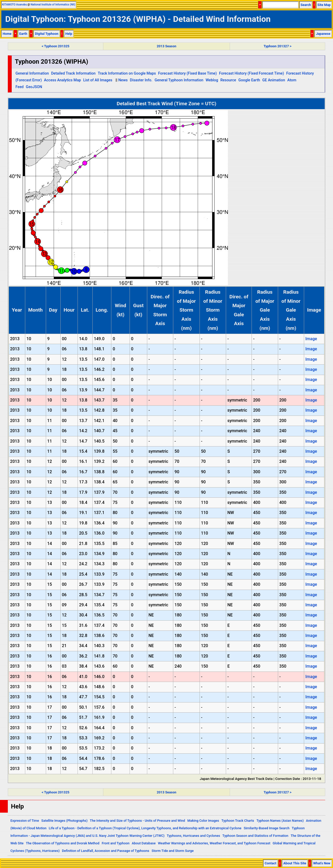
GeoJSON (34, 87)
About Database (144, 843)
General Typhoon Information (179, 80)
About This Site (295, 863)
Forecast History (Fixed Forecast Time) (252, 73)
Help (69, 34)
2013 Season (166, 46)
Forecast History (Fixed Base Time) (188, 73)
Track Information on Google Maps (127, 73)
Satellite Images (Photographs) (65, 821)
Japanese (323, 34)
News (123, 80)
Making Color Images (203, 821)
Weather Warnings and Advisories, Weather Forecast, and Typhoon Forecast (214, 843)
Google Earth (249, 80)
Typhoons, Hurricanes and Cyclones (193, 836)
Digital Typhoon (47, 34)
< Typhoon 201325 (55, 46)
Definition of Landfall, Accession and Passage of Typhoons (106, 851)
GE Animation (274, 80)
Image (311, 339)
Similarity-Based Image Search (267, 828)
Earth (23, 34)
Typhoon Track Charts (238, 821)
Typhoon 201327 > (277, 46)
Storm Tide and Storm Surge (173, 851)
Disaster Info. (141, 80)
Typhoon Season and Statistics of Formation (255, 836)
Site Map (324, 5)
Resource (228, 80)
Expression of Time (25, 821)
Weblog (212, 80)
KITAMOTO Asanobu (14, 5)
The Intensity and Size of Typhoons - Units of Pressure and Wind (137, 821)
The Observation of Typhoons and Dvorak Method (62, 843)
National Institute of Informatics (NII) (53, 5)
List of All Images (98, 80)
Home (7, 34)
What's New (322, 863)
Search (306, 5)
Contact (270, 863)
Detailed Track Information (73, 73)
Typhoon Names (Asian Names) (280, 821)
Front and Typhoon (116, 843)
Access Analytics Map (62, 80)
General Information (32, 73)
